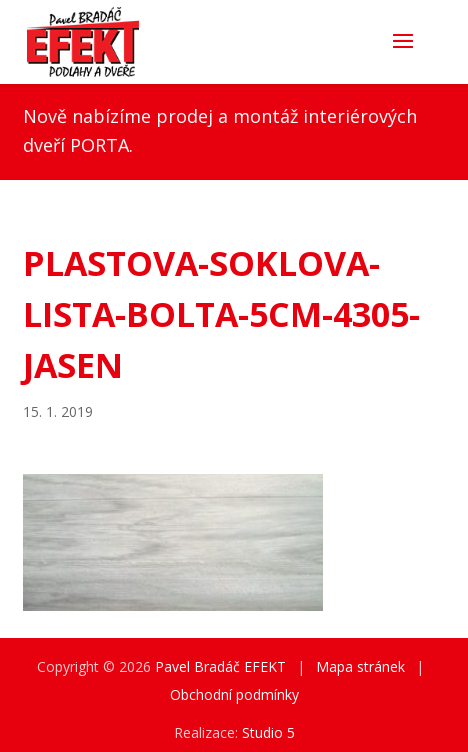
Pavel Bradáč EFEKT (220, 666)
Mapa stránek (360, 666)
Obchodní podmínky (234, 694)
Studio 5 (268, 732)
